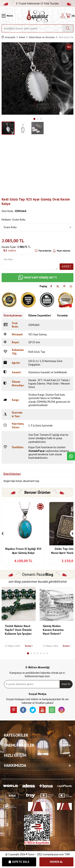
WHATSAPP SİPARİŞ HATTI (37, 278)
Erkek (22, 37)
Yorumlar (62, 315)
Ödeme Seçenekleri (40, 315)
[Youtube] (42, 710)
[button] (34, 119)
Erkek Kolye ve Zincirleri (42, 37)
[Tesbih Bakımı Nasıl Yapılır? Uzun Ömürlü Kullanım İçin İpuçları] (19, 604)
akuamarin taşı (31, 481)
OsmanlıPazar (37, 451)
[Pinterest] (14, 710)
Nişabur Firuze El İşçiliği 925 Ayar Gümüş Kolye (23, 551)
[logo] (37, 16)
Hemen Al (56, 862)
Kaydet (66, 267)
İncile (29, 646)
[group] (37, 78)
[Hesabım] (63, 16)
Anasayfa (8, 37)
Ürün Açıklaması (13, 315)
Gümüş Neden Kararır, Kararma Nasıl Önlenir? (53, 630)
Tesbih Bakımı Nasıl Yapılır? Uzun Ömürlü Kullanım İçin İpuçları (18, 630)
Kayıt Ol (66, 684)
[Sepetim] (70, 16)
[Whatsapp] (52, 710)
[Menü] (7, 16)
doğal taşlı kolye (13, 481)
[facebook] (23, 710)
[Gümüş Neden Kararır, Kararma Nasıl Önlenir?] (57, 604)
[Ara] (68, 28)
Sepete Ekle (19, 862)
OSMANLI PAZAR (46, 402)
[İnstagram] (62, 710)
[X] (33, 710)
